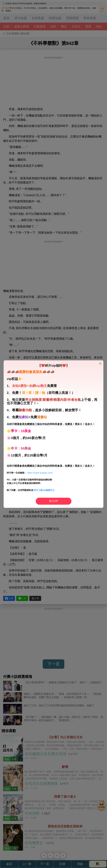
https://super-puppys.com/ (40, 473)
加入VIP (54, 501)
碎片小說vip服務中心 (44, 490)
